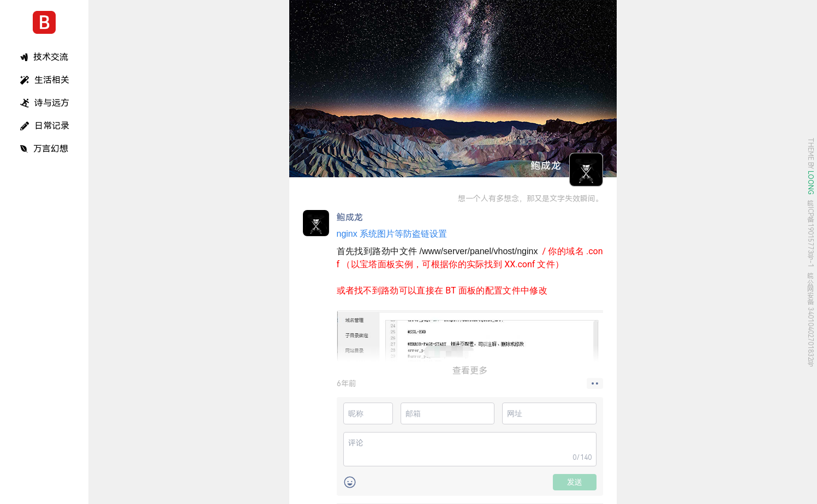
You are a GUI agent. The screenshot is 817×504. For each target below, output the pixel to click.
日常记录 (45, 126)
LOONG (810, 183)
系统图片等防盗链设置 (392, 234)
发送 (575, 482)
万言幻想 (44, 149)
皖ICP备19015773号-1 (810, 234)
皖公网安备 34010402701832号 (810, 320)
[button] (595, 383)
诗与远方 (45, 103)
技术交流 (44, 57)
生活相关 (45, 80)
